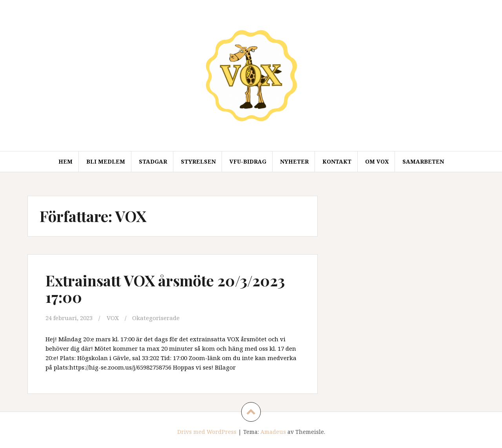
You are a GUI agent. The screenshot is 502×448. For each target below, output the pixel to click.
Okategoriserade (156, 318)
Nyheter (294, 161)
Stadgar (153, 161)
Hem (65, 161)
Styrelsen (198, 161)
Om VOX (377, 161)
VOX (113, 318)
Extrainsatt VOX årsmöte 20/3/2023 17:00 (165, 289)
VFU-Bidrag (248, 161)
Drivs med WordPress (207, 432)
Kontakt (337, 161)
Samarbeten (423, 161)
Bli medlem (106, 161)
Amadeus (273, 432)
